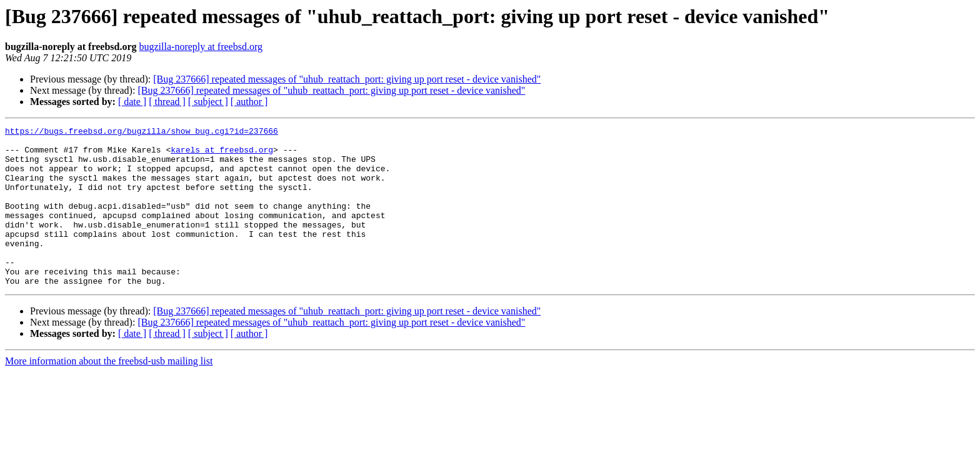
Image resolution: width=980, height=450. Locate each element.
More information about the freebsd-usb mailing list (109, 393)
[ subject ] (208, 102)
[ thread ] (167, 102)
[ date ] (132, 102)
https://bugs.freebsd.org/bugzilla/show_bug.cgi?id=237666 (142, 132)
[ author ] (249, 102)
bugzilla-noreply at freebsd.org (201, 47)
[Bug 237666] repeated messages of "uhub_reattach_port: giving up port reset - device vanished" (347, 79)
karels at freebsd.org (222, 155)
